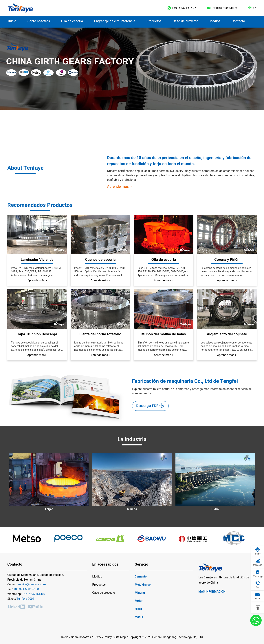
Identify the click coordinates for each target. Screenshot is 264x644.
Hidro (138, 609)
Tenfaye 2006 (25, 599)
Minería (140, 593)
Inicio (12, 21)
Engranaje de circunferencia (115, 21)
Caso (186, 21)
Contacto (238, 21)
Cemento (141, 577)
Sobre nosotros (39, 21)
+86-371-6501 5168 (26, 589)
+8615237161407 (184, 8)
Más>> (139, 617)
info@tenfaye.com (224, 8)
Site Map (120, 637)
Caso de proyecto (104, 593)
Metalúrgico (143, 585)
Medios (215, 21)
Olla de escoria (72, 21)
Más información (212, 592)
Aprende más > (119, 187)
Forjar (139, 601)
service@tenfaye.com (32, 584)
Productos (154, 21)
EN (255, 8)
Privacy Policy (103, 637)
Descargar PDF (150, 405)
